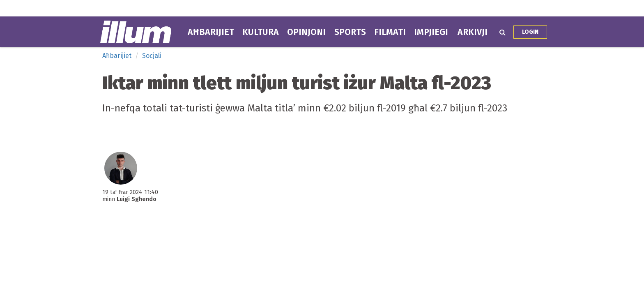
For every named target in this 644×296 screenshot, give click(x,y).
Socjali (152, 56)
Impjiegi (431, 32)
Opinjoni (306, 32)
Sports (350, 32)
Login (530, 32)
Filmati (390, 32)
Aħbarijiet (211, 32)
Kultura (261, 32)
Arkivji (473, 32)
